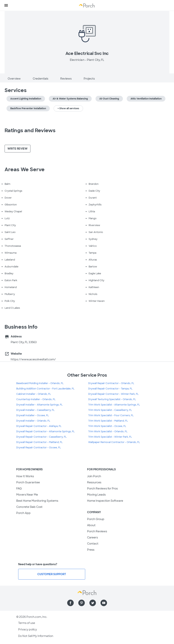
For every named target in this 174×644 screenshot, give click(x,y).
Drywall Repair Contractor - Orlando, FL (111, 383)
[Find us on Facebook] (70, 603)
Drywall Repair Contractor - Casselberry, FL (41, 437)
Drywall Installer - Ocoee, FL (33, 415)
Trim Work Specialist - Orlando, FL (108, 432)
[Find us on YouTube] (104, 603)
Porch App (23, 513)
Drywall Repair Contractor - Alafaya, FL (39, 426)
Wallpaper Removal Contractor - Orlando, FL (114, 442)
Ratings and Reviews (30, 130)
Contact (93, 544)
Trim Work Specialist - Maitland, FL (108, 421)
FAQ (19, 488)
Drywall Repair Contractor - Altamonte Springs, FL (45, 432)
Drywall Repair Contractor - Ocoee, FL (39, 448)
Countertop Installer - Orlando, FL (36, 399)
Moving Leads (96, 495)
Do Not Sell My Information (36, 636)
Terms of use (27, 623)
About (91, 525)
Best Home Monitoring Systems (37, 501)
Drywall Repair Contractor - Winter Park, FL (113, 394)
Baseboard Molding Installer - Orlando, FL (40, 383)
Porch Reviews (97, 531)
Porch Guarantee (28, 482)
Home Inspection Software (105, 501)
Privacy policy (28, 629)
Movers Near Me (27, 495)
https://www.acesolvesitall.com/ (33, 359)
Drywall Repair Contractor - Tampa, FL (110, 389)
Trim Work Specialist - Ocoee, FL (107, 426)
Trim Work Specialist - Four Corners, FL (111, 415)
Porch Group (96, 519)
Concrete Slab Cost (29, 507)
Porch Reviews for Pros (102, 488)
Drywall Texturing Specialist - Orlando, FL (112, 399)
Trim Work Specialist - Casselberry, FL (110, 410)
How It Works (25, 476)
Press (91, 550)
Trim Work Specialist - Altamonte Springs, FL (114, 405)
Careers (92, 537)
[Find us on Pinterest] (82, 603)
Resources (94, 482)
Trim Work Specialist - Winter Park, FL (110, 437)
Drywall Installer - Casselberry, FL (35, 410)
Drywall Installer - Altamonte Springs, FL (39, 405)
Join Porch (94, 476)
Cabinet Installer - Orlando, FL (34, 394)
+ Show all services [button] (68, 108)
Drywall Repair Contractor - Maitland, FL (39, 442)
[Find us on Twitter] (93, 603)
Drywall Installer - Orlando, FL (33, 421)
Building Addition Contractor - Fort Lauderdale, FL (45, 389)
